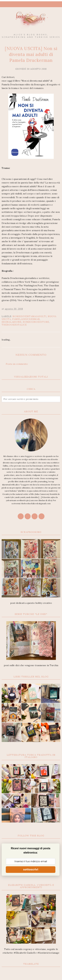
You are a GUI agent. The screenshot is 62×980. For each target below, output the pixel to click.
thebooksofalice (14, 325)
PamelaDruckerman (26, 319)
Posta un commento (17, 364)
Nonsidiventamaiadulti (30, 316)
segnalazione (12, 322)
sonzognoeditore (36, 322)
